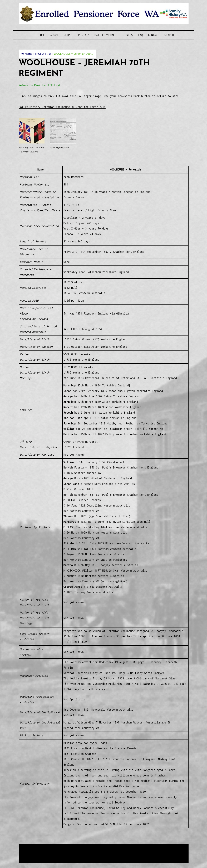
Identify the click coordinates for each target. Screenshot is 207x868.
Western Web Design (58, 851)
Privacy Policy (47, 855)
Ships (67, 35)
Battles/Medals (105, 35)
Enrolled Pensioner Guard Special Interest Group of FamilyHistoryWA (101, 847)
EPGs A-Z (83, 35)
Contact (154, 35)
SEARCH (169, 35)
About (54, 35)
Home (42, 35)
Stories (127, 35)
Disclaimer (29, 855)
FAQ (140, 35)
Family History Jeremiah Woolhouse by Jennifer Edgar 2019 (62, 107)
